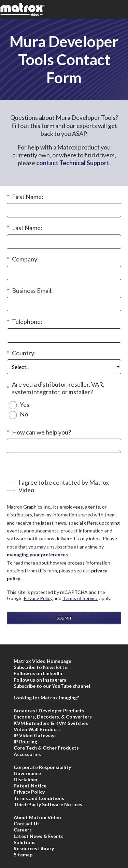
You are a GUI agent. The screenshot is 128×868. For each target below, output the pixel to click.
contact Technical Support (73, 163)
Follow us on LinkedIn (38, 673)
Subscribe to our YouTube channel (52, 686)
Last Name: (25, 228)
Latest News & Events (39, 836)
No (24, 414)
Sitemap (23, 855)
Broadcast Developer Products (49, 710)
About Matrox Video (37, 817)
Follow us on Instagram (40, 680)
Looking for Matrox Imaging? (46, 698)
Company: (23, 259)
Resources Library (34, 848)
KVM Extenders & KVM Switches (51, 723)
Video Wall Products (37, 729)
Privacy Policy (38, 598)
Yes (25, 405)
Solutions (25, 842)
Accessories (27, 754)
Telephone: (25, 322)
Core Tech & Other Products (46, 748)
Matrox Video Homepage (42, 661)
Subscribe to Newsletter (41, 667)
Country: (21, 353)
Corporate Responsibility (42, 767)
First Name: (25, 197)
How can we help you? (39, 432)
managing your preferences (37, 554)
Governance (27, 773)
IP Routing (25, 742)
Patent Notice (30, 786)
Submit (64, 618)
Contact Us (27, 823)
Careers (23, 830)
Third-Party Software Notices (48, 804)
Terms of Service (80, 598)
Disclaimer (26, 779)
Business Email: (30, 291)
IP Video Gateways (35, 735)
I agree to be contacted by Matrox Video (64, 486)
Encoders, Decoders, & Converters (53, 717)
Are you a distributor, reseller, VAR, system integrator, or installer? (56, 388)
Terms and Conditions (39, 798)
